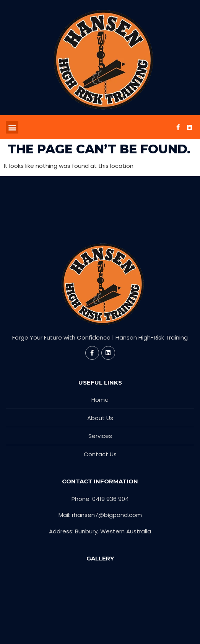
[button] (12, 127)
